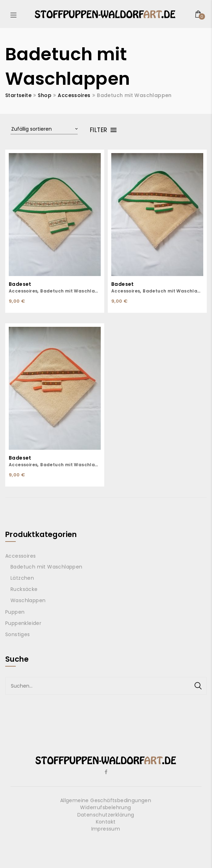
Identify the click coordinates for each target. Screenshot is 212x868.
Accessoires (74, 95)
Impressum (106, 829)
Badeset (20, 284)
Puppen (15, 612)
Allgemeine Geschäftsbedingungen (106, 800)
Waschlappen (28, 600)
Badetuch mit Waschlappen (74, 291)
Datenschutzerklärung (106, 815)
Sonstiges (18, 634)
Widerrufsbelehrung (105, 807)
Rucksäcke (24, 589)
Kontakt (106, 822)
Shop (45, 95)
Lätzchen (22, 578)
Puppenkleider (23, 623)
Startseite (18, 95)
